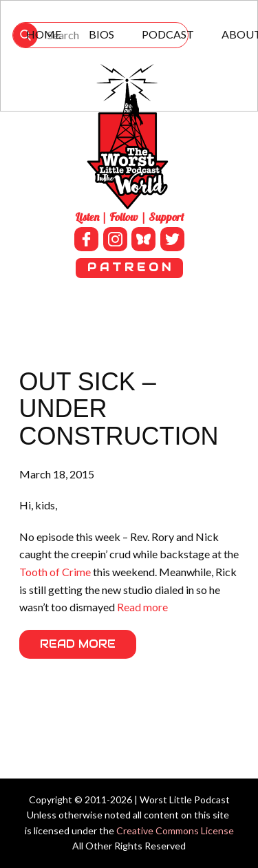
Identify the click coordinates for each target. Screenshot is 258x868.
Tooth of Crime (55, 572)
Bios (101, 34)
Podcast (168, 34)
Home (44, 34)
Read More (78, 644)
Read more (142, 607)
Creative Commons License (175, 830)
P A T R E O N (129, 267)
